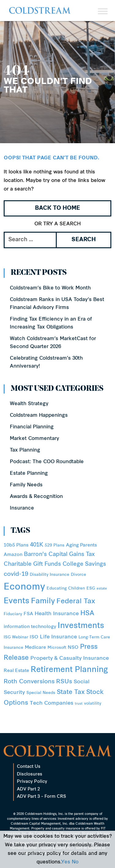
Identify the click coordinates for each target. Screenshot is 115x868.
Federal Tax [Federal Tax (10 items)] (76, 602)
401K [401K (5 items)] (37, 545)
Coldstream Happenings (39, 416)
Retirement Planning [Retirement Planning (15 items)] (69, 670)
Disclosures (30, 774)
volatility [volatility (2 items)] (93, 704)
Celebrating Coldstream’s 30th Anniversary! (46, 362)
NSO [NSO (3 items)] (73, 648)
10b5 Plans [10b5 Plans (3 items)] (16, 545)
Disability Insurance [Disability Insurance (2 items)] (50, 575)
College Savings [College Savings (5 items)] (84, 564)
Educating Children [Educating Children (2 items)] (66, 588)
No (75, 862)
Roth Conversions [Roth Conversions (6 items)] (29, 682)
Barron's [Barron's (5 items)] (35, 555)
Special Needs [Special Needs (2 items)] (41, 693)
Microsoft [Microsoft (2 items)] (57, 648)
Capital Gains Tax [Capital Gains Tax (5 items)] (72, 555)
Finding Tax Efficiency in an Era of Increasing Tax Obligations (51, 323)
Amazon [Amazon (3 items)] (13, 555)
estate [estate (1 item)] (102, 589)
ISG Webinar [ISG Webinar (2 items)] (16, 637)
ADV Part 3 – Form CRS (41, 797)
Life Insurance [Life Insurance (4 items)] (58, 637)
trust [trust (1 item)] (79, 704)
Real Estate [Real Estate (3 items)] (16, 671)
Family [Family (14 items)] (43, 601)
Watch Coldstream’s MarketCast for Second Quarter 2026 (53, 343)
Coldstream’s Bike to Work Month (50, 288)
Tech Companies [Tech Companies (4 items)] (52, 703)
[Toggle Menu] (103, 11)
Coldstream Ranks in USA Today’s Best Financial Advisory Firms (57, 304)
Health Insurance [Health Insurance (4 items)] (57, 614)
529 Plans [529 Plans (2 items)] (55, 545)
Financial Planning (32, 427)
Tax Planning (25, 450)
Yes (66, 862)
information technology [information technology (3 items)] (30, 627)
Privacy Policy (32, 782)
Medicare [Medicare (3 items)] (35, 648)
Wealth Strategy (29, 404)
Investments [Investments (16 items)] (81, 626)
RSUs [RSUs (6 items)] (64, 682)
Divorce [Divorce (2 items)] (79, 575)
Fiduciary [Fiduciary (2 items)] (13, 614)
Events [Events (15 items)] (17, 601)
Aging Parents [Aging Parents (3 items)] (81, 545)
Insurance (22, 508)
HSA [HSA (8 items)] (87, 614)
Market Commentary (34, 439)
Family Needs (26, 485)
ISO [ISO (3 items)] (34, 637)
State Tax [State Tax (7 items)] (71, 692)
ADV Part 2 (28, 789)
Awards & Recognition (36, 497)
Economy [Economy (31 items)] (24, 587)
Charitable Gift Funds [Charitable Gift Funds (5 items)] (32, 564)
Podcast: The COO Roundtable (47, 462)
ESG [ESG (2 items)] (91, 588)
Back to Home (57, 208)
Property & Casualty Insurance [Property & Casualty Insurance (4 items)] (70, 658)
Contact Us (29, 767)
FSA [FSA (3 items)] (28, 614)
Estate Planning (29, 474)
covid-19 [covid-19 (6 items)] (16, 574)
